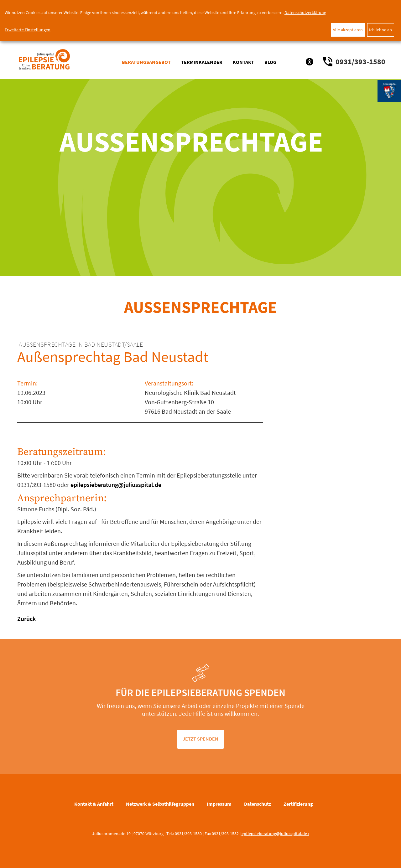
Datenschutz (258, 804)
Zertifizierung (298, 804)
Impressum (219, 804)
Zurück (26, 619)
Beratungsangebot (146, 62)
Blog (270, 62)
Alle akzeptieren (348, 30)
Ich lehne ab (380, 30)
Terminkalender (202, 62)
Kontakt (243, 62)
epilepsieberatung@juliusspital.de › (275, 834)
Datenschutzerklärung (305, 13)
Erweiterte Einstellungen (28, 30)
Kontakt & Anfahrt (94, 804)
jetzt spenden (200, 739)
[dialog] (200, 21)
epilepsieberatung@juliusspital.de (115, 485)
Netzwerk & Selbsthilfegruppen (160, 804)
